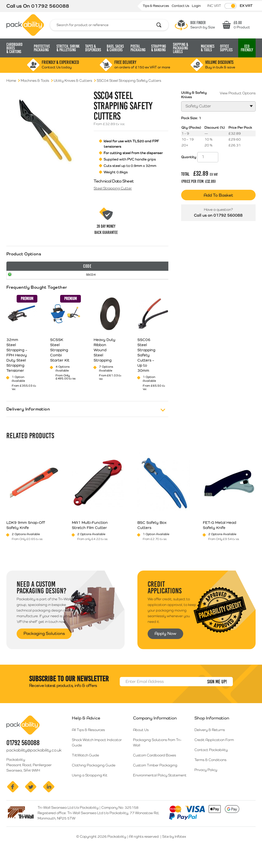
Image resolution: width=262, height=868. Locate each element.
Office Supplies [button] (226, 48)
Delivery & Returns (210, 743)
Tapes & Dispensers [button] (93, 48)
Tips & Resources (156, 6)
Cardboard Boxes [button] (14, 48)
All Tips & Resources (88, 743)
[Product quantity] (208, 157)
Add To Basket (218, 195)
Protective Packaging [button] (42, 48)
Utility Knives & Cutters (73, 81)
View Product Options (238, 93)
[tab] (87, 277)
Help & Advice (86, 731)
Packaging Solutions (44, 647)
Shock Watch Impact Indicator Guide (97, 756)
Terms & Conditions (210, 773)
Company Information (155, 731)
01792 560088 (50, 6)
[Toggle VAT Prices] (230, 6)
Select (153, 286)
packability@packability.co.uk (34, 764)
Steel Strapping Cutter (113, 188)
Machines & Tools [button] (208, 48)
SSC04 (16, 286)
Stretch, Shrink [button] (68, 48)
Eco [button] (247, 48)
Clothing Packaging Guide (94, 779)
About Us (141, 743)
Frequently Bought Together (37, 301)
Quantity (189, 157)
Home (11, 81)
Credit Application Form (214, 753)
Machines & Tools (35, 81)
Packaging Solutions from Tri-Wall (157, 756)
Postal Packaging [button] (138, 48)
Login (196, 6)
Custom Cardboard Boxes (155, 769)
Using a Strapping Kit (90, 789)
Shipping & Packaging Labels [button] (181, 48)
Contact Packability (211, 763)
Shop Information (212, 731)
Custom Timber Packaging (155, 779)
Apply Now (165, 647)
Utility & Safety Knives (194, 95)
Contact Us (181, 6)
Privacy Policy (206, 783)
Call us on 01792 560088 (218, 215)
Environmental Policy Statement (160, 789)
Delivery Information (28, 423)
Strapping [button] (159, 48)
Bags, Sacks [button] (115, 48)
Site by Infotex (174, 850)
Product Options (24, 254)
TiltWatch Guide (85, 769)
